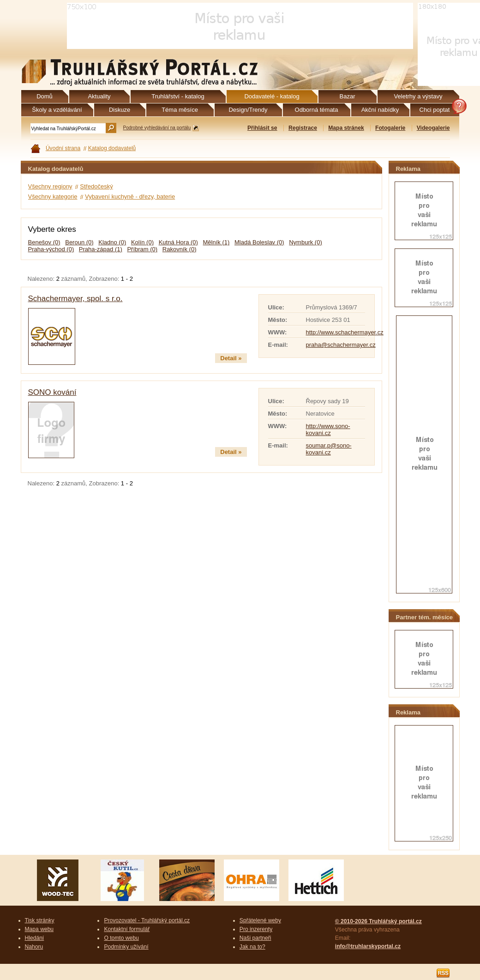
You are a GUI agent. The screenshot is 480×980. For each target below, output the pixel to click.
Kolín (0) (142, 242)
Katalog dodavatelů (112, 148)
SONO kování (52, 392)
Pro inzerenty (256, 929)
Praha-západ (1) (101, 249)
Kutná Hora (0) (178, 242)
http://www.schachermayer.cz (345, 332)
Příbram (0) (142, 249)
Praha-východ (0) (51, 249)
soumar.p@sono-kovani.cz (329, 449)
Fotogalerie (390, 128)
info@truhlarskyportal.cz (368, 946)
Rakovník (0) (180, 249)
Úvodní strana (63, 148)
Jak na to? (252, 947)
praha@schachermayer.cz (341, 345)
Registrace (303, 128)
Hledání (35, 938)
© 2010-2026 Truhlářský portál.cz (378, 921)
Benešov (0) (44, 242)
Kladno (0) (112, 242)
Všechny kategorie (53, 197)
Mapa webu (39, 929)
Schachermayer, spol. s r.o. (75, 299)
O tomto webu (121, 938)
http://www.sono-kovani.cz (328, 430)
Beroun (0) (79, 242)
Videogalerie (433, 128)
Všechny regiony (50, 186)
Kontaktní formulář (127, 929)
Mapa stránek (346, 128)
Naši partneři (255, 938)
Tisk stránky (40, 920)
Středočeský (96, 186)
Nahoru (34, 947)
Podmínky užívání (126, 947)
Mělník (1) (216, 242)
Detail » (231, 358)
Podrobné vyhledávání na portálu (157, 128)
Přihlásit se (262, 128)
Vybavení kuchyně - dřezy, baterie (130, 197)
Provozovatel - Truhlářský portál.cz (147, 920)
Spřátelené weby (260, 920)
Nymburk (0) (306, 242)
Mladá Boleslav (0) (259, 242)
